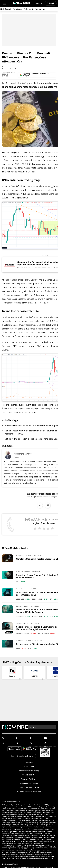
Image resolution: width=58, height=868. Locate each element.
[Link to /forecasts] (18, 9)
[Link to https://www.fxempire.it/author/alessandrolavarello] (9, 69)
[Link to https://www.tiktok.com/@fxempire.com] (50, 743)
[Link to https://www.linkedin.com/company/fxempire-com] (36, 739)
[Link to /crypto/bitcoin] (32, 648)
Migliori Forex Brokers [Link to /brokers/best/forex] (44, 523)
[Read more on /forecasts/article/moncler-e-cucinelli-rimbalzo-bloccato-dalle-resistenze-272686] (8, 560)
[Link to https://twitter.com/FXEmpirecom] (8, 739)
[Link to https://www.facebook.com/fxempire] (22, 738)
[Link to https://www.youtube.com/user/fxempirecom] (50, 738)
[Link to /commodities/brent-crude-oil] (26, 633)
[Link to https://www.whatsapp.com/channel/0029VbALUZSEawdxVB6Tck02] (36, 743)
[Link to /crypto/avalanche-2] (21, 648)
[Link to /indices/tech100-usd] (40, 599)
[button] (4, 3)
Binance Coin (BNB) (11, 153)
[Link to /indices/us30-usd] (23, 599)
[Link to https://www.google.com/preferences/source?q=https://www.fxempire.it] (37, 75)
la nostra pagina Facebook (37, 409)
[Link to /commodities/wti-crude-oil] (47, 633)
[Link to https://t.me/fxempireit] (22, 743)
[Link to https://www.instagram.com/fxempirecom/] (8, 743)
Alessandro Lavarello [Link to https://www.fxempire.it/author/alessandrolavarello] (23, 454)
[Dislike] (48, 506)
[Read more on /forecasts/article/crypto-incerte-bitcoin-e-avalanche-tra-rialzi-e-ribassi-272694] (8, 645)
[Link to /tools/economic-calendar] (34, 9)
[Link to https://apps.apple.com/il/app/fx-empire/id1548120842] (14, 749)
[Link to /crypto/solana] (21, 582)
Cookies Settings (29, 779)
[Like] (40, 506)
